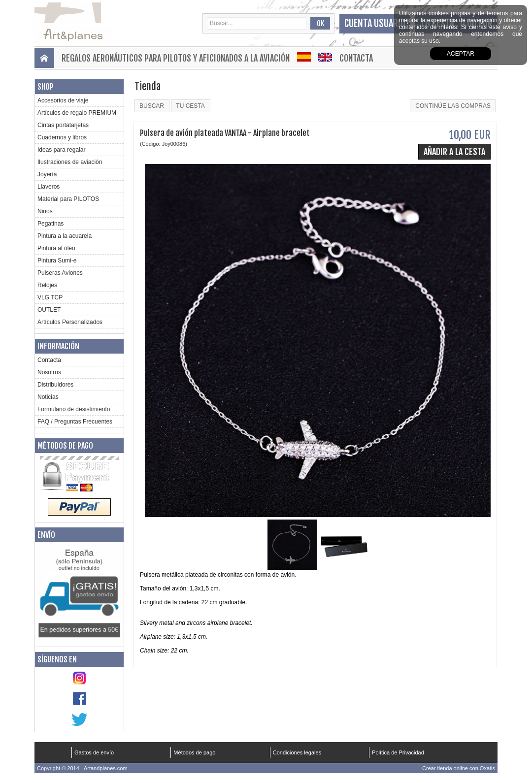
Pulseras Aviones (60, 273)
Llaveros (49, 187)
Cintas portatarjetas (63, 125)
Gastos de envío (94, 752)
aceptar (461, 54)
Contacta (356, 58)
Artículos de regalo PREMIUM (77, 113)
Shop (46, 87)
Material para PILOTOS (68, 199)
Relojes (47, 285)
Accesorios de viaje (63, 100)
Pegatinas (50, 224)
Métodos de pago (65, 446)
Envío (46, 535)
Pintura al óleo (56, 248)
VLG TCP (50, 297)
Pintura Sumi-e (57, 261)
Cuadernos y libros (62, 137)
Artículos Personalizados (70, 322)
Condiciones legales (297, 752)
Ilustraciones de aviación (70, 162)
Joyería (47, 174)
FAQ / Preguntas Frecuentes (75, 422)
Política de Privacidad (398, 752)
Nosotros (49, 372)
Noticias (48, 397)
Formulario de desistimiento (74, 409)
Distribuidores (55, 385)
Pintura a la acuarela (65, 236)
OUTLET (49, 310)
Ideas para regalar (61, 150)
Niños (45, 211)
